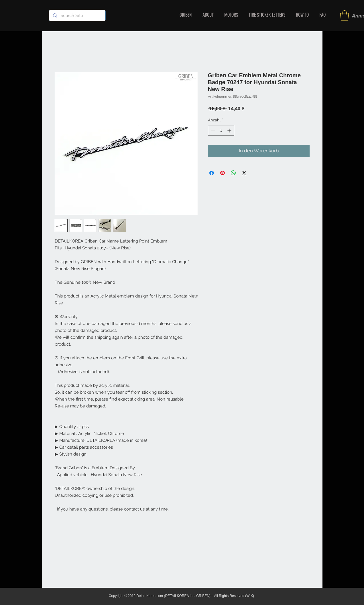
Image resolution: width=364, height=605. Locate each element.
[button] (345, 15)
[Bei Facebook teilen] (212, 173)
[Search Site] (77, 15)
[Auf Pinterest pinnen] (223, 173)
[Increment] (230, 130)
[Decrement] (212, 130)
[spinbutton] (221, 130)
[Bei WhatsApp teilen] (233, 173)
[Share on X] (244, 173)
